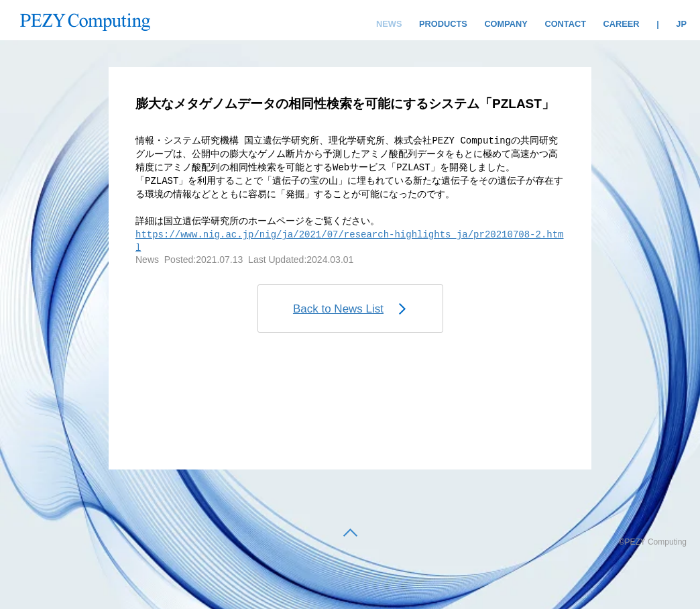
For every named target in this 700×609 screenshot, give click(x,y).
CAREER (622, 24)
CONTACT (565, 24)
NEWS (389, 24)
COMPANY (506, 24)
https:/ (155, 234)
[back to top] (350, 534)
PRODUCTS (443, 24)
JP (681, 24)
